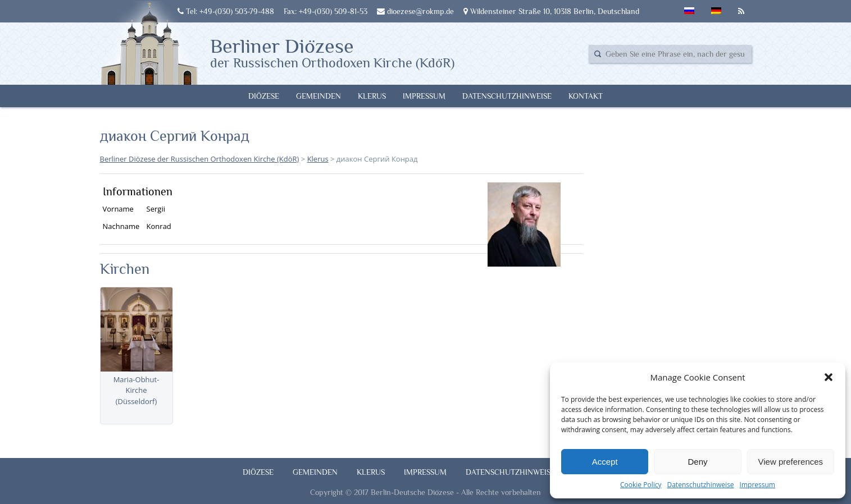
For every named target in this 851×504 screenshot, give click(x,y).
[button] (829, 377)
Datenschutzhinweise (700, 485)
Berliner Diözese (332, 52)
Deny (697, 462)
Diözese (264, 96)
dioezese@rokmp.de (415, 11)
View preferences (791, 462)
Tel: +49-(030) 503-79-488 (226, 11)
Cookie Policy (641, 485)
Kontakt (586, 96)
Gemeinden (318, 96)
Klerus (372, 96)
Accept (605, 462)
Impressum (757, 485)
